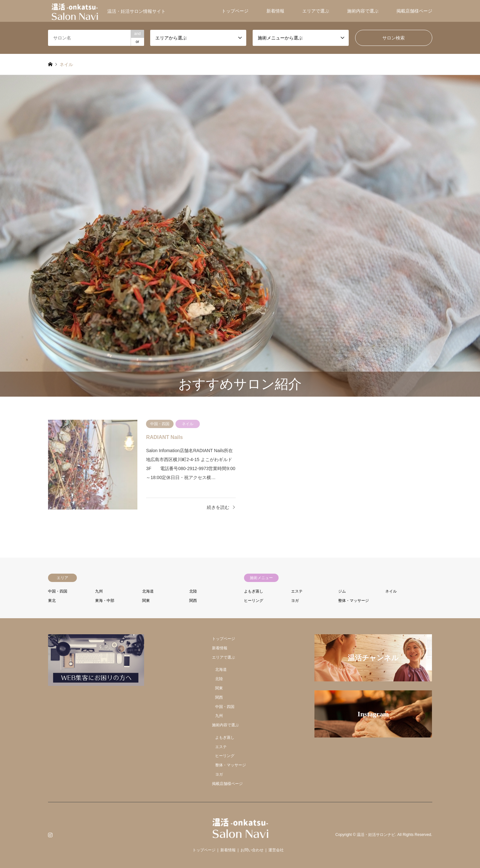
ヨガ (295, 601)
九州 (99, 591)
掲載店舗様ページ (414, 11)
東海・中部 (105, 601)
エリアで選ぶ (316, 11)
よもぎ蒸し (254, 591)
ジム (342, 591)
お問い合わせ (252, 850)
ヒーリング (254, 601)
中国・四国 (58, 591)
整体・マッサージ (354, 601)
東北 (52, 601)
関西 (193, 601)
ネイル (391, 591)
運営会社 (276, 850)
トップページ (235, 11)
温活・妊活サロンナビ (376, 835)
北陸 (193, 591)
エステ (297, 591)
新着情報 (275, 11)
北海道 (148, 591)
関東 (146, 601)
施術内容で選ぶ (363, 11)
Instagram (50, 835)
